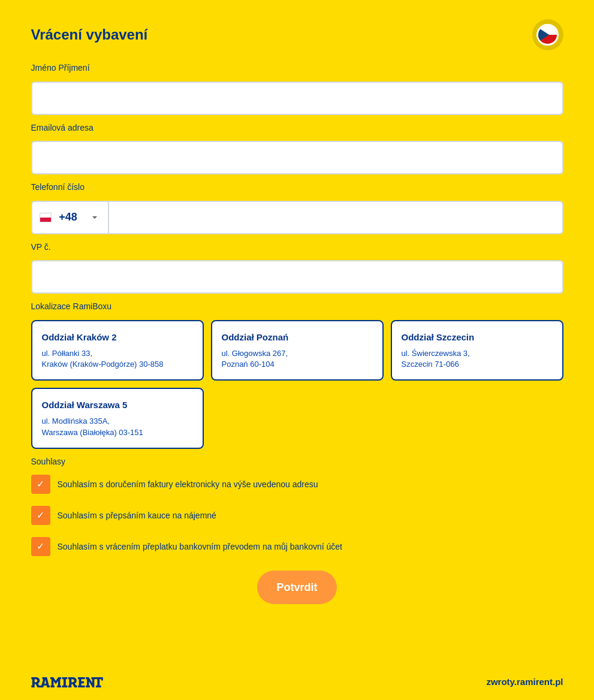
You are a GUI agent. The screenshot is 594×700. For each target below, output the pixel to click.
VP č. (41, 247)
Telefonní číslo (58, 187)
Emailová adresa (62, 128)
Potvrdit (297, 587)
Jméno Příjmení (61, 68)
